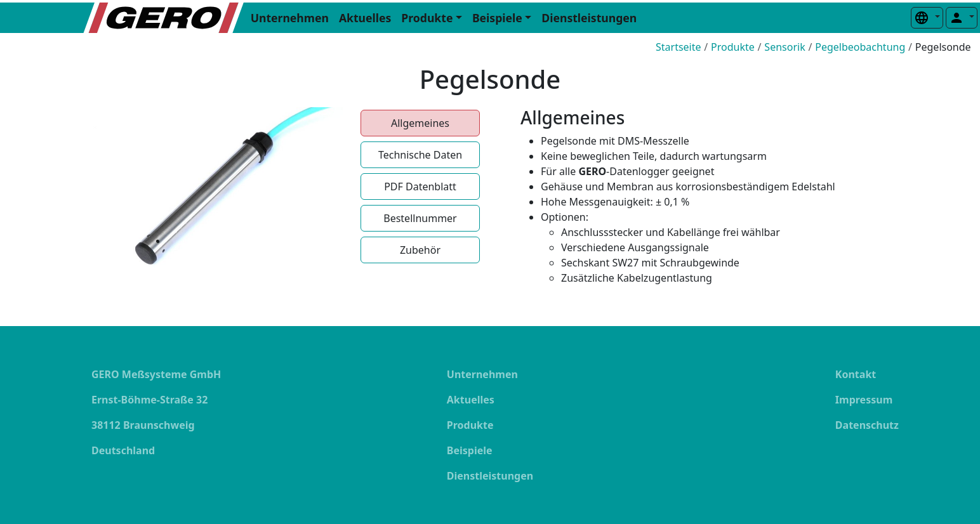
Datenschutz (867, 425)
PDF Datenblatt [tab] (420, 187)
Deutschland (123, 450)
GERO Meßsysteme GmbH (156, 374)
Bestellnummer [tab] (420, 218)
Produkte (470, 425)
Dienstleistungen (589, 18)
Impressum (864, 400)
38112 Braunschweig (143, 425)
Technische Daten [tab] (420, 155)
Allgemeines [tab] (420, 123)
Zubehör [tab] (420, 250)
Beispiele (470, 450)
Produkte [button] (427, 18)
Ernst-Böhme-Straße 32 (149, 400)
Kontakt (856, 374)
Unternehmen (290, 18)
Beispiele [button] (497, 18)
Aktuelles (365, 18)
